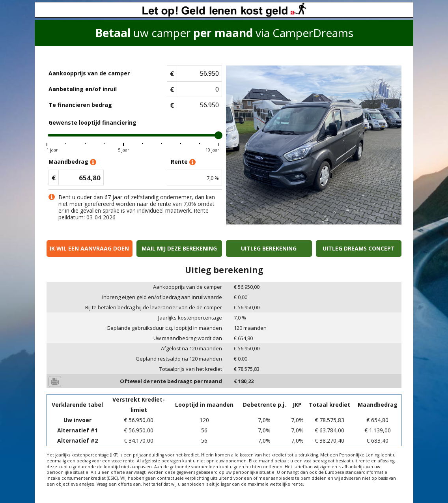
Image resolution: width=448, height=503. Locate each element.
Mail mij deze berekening (179, 248)
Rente (183, 162)
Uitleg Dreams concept (359, 248)
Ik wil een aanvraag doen (89, 248)
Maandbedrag (72, 162)
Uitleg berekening (269, 248)
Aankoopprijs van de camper (89, 73)
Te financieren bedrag (80, 105)
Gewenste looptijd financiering (92, 122)
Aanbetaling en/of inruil (83, 89)
